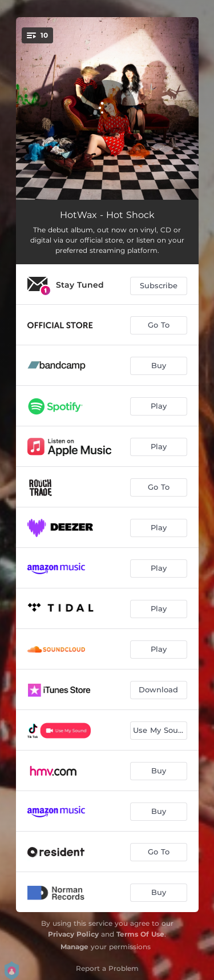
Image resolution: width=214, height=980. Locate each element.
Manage (74, 947)
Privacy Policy (73, 934)
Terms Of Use (140, 934)
